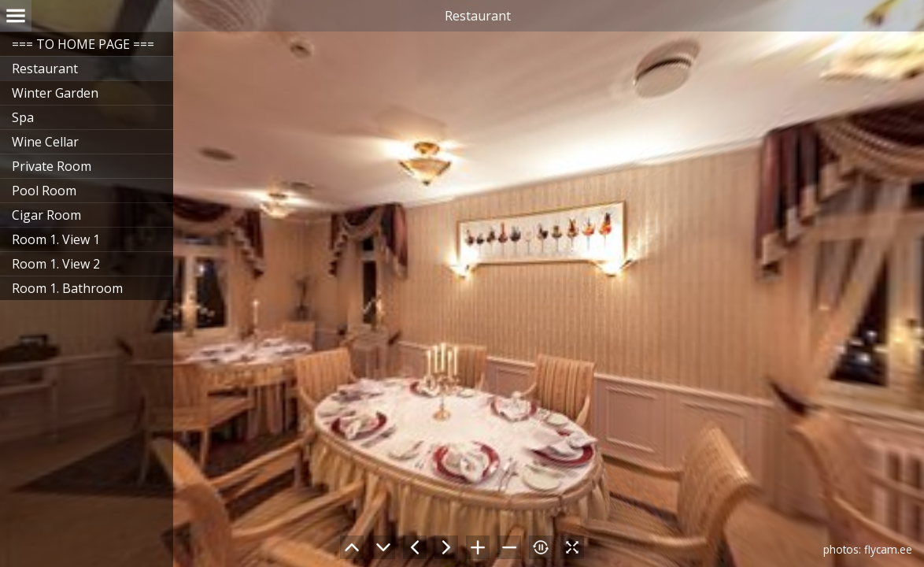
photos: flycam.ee (868, 549)
